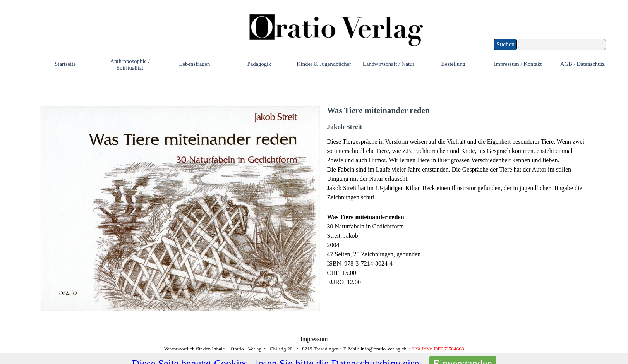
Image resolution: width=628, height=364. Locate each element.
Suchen (505, 44)
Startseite (65, 64)
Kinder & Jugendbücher (324, 64)
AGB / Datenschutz (583, 64)
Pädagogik (259, 64)
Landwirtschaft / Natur (389, 64)
